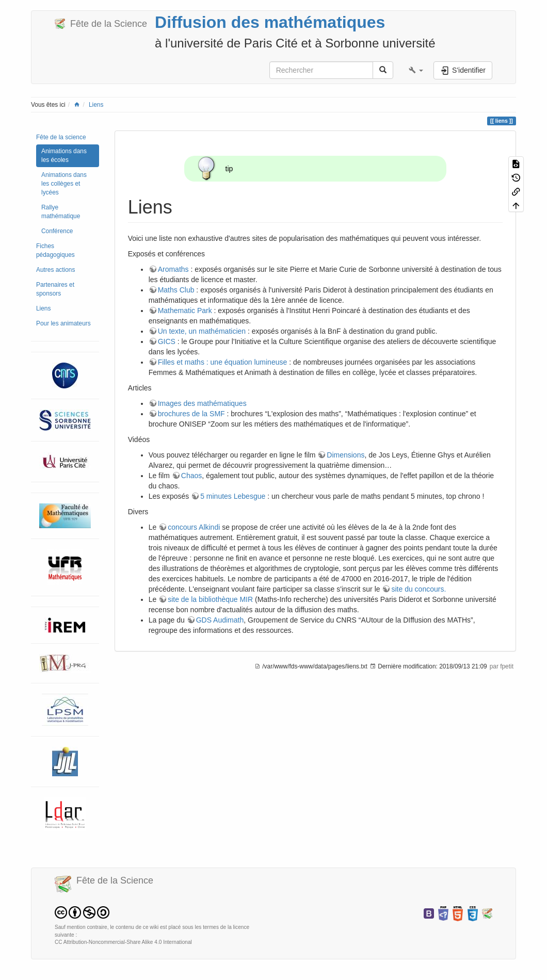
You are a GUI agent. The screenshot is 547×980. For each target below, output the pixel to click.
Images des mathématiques (202, 403)
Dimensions (345, 455)
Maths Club (176, 290)
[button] (416, 70)
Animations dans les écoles (64, 156)
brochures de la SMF (191, 414)
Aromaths (173, 269)
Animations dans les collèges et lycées (64, 184)
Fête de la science (61, 137)
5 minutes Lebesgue (233, 496)
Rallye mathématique (61, 212)
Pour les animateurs (63, 323)
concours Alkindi (194, 527)
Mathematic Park (185, 311)
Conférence (57, 231)
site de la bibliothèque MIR (210, 599)
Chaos (191, 476)
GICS (167, 341)
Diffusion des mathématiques (270, 22)
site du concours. (419, 589)
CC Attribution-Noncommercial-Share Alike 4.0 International (123, 942)
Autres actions (55, 270)
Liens (96, 105)
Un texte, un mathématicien (202, 331)
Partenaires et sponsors (55, 289)
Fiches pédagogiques (55, 250)
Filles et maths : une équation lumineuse (223, 362)
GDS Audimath (220, 620)
